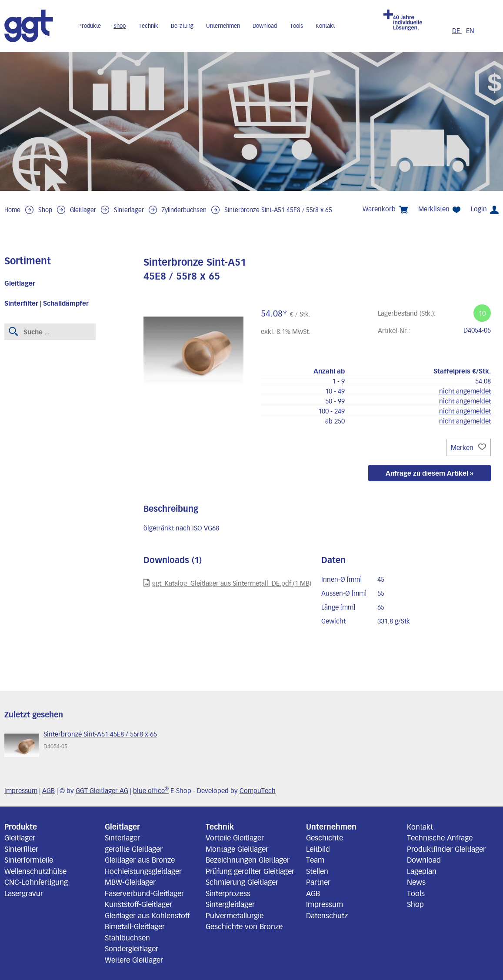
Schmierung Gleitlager (242, 882)
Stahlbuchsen (127, 937)
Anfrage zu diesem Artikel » (430, 473)
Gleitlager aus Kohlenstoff (147, 915)
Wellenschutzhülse (35, 871)
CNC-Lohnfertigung (36, 882)
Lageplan (422, 871)
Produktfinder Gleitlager (446, 849)
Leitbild (318, 849)
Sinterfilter (21, 849)
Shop (120, 26)
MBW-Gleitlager (130, 882)
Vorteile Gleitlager (235, 837)
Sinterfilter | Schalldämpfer (47, 303)
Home (12, 210)
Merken (468, 447)
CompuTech (258, 790)
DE (457, 30)
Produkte (90, 26)
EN (470, 30)
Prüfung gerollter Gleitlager (250, 871)
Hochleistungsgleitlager (143, 871)
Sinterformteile (29, 860)
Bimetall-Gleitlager (135, 926)
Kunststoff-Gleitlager (138, 904)
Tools (296, 26)
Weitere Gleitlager (134, 960)
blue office (151, 790)
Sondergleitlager (132, 948)
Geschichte (325, 837)
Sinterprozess (228, 893)
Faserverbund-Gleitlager (144, 893)
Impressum (21, 790)
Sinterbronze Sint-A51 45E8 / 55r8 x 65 (278, 210)
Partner (318, 882)
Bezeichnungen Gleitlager (248, 860)
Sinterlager (129, 210)
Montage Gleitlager (237, 849)
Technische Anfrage (440, 837)
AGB (48, 790)
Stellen (317, 871)
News (416, 882)
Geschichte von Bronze (244, 926)
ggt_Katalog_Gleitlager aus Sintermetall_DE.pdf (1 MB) (227, 583)
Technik (148, 26)
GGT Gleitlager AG (102, 790)
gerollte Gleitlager (134, 849)
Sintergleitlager (230, 904)
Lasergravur (24, 893)
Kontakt (325, 26)
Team (315, 860)
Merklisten (439, 209)
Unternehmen (223, 26)
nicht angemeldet (465, 391)
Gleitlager (83, 210)
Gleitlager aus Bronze (140, 860)
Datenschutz (327, 915)
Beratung (182, 26)
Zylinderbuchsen (184, 210)
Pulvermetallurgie (235, 915)
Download (265, 26)
